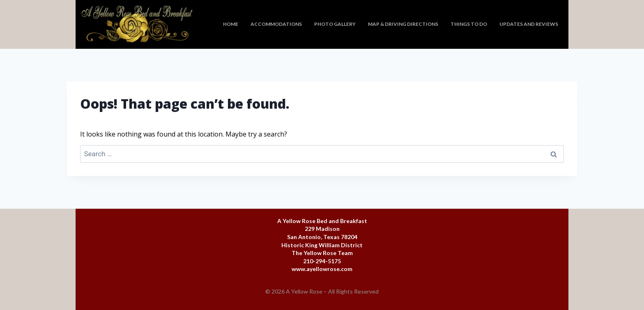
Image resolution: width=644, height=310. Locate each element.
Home (231, 24)
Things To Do (469, 24)
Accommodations (276, 24)
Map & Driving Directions (403, 24)
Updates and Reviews (529, 24)
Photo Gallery (335, 24)
